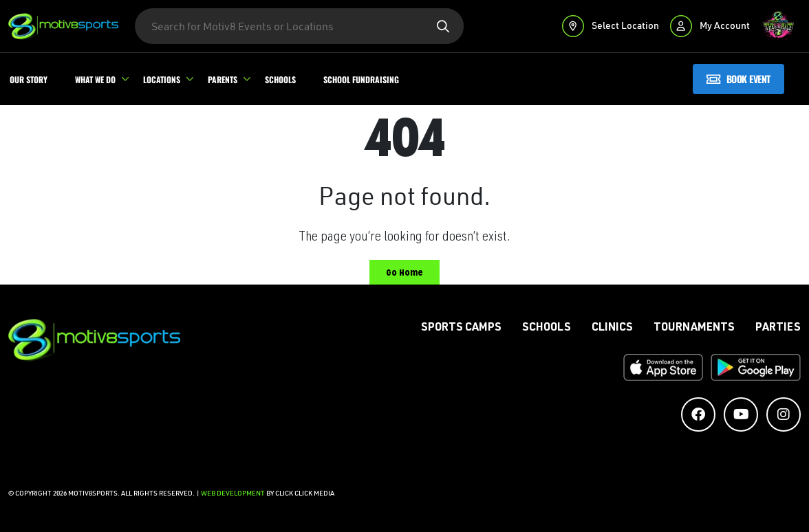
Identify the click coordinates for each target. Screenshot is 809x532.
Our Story (29, 79)
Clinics (612, 329)
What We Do (95, 79)
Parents (223, 79)
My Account (710, 25)
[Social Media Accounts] (698, 414)
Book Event (738, 79)
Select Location (611, 25)
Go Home (404, 273)
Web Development (234, 493)
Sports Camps (461, 329)
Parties (778, 329)
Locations (162, 79)
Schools (280, 79)
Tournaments (694, 329)
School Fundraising (361, 79)
